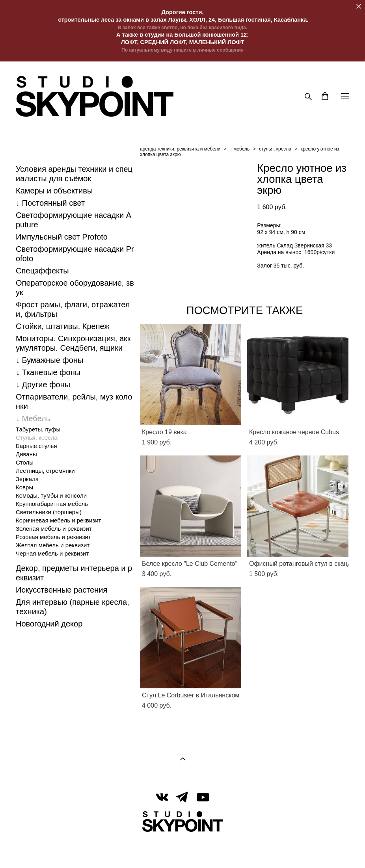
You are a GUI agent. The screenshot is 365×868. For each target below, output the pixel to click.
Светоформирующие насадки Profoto (75, 254)
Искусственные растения (61, 590)
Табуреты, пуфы (38, 429)
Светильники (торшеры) (49, 512)
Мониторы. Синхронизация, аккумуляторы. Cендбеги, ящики (73, 343)
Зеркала (27, 479)
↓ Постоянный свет (50, 203)
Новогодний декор (49, 624)
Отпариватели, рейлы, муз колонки (74, 401)
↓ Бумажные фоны (49, 360)
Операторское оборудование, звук (75, 288)
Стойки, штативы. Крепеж (63, 326)
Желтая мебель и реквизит (53, 545)
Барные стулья (36, 446)
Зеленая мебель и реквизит (54, 529)
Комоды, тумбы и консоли (51, 495)
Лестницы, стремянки (45, 471)
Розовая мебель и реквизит (53, 537)
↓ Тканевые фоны (48, 372)
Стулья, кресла (37, 438)
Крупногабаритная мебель (52, 504)
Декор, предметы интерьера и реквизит (74, 573)
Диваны (26, 454)
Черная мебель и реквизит (52, 553)
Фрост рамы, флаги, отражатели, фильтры (73, 309)
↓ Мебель (33, 418)
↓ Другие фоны (43, 385)
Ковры (24, 487)
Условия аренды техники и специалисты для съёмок (74, 174)
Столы (25, 462)
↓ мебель (240, 149)
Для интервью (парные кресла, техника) (73, 607)
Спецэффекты (42, 271)
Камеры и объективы (54, 191)
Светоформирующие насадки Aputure (74, 220)
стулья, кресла (275, 149)
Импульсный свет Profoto (62, 237)
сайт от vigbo (182, 849)
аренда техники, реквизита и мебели (180, 149)
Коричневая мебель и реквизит (58, 520)
